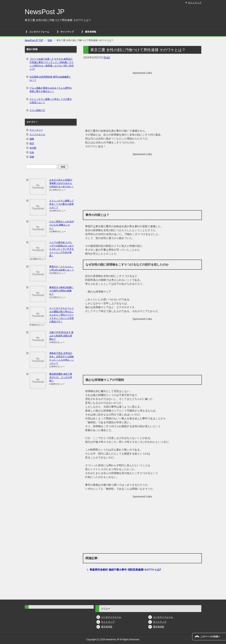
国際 (32, 139)
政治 (32, 143)
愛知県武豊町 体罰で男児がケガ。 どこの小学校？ (61, 377)
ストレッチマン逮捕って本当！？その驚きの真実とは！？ (51, 101)
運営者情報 (91, 32)
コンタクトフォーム (39, 32)
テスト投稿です (37, 110)
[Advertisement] (142, 101)
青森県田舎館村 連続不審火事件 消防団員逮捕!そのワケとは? (125, 570)
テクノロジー (36, 130)
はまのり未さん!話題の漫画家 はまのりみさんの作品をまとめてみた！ (62, 183)
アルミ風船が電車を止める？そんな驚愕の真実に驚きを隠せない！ (51, 90)
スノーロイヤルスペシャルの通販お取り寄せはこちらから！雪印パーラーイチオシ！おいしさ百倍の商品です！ (62, 315)
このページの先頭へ (210, 637)
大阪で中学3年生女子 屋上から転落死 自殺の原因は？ (61, 336)
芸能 (32, 157)
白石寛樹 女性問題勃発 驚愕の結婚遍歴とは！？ (50, 78)
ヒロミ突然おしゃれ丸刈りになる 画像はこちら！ (62, 225)
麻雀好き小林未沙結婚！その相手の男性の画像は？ (62, 291)
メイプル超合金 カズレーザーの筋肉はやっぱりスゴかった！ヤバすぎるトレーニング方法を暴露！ (62, 249)
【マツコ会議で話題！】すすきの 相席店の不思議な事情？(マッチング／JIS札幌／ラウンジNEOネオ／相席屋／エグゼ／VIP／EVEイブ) (52, 64)
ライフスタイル (37, 134)
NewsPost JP (45, 12)
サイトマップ (67, 32)
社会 (107, 57)
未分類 (33, 148)
